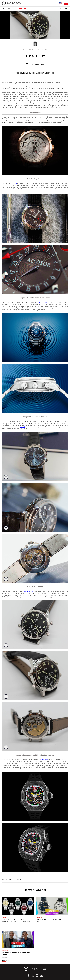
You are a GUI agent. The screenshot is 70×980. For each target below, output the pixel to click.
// (35, 50)
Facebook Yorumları (12, 879)
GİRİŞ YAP (64, 9)
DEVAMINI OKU (6, 927)
